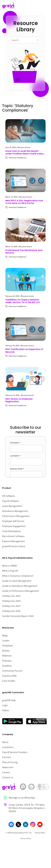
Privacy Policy (40, 833)
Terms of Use (25, 838)
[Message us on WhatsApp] (25, 798)
